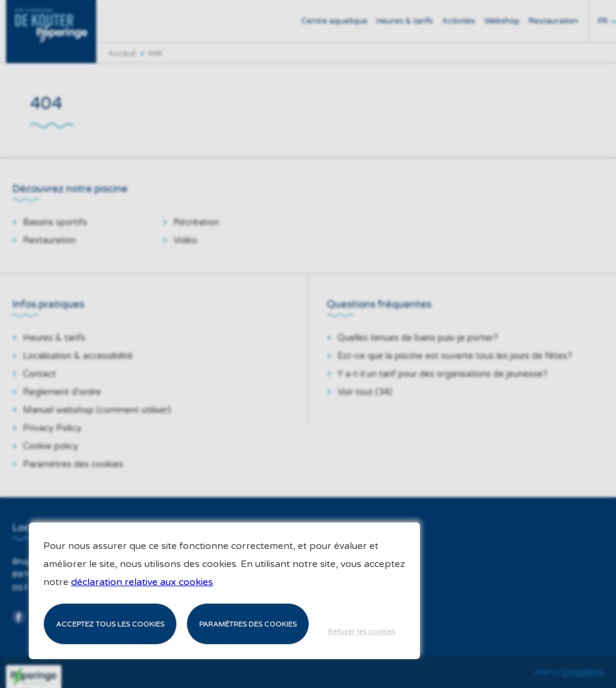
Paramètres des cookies (248, 624)
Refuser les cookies (362, 631)
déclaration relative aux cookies (142, 582)
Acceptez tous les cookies (110, 624)
